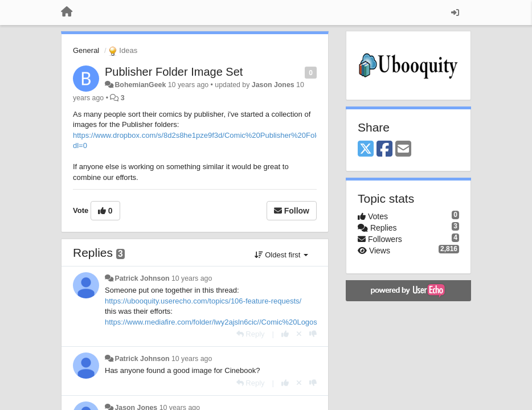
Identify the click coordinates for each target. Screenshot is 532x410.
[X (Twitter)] (366, 149)
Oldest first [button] (281, 255)
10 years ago (192, 278)
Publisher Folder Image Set (174, 72)
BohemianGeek (140, 85)
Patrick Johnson (142, 278)
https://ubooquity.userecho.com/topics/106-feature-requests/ (203, 301)
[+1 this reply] (285, 334)
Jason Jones (273, 85)
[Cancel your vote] (299, 334)
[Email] (403, 149)
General (86, 50)
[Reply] (251, 334)
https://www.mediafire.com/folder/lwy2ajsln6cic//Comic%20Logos (211, 322)
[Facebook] (384, 149)
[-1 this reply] (313, 334)
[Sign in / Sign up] (455, 13)
